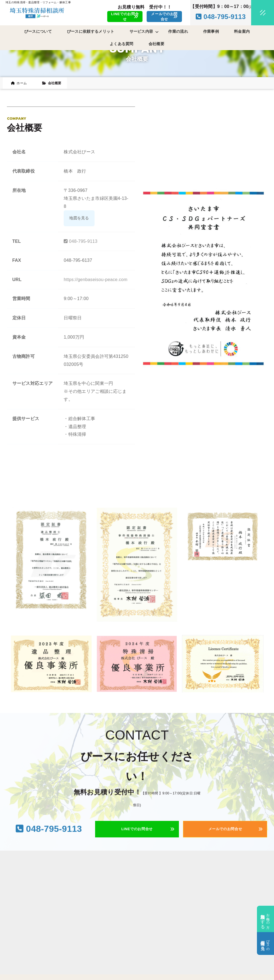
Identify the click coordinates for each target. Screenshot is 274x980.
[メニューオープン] (254, 12)
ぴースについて (38, 31)
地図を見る (79, 218)
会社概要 (156, 44)
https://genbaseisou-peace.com (96, 280)
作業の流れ (178, 31)
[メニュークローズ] (256, 13)
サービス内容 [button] (144, 32)
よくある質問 (122, 44)
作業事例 (211, 31)
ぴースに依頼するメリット (91, 31)
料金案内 (242, 31)
